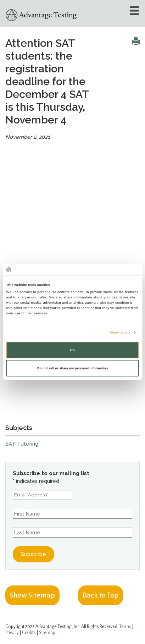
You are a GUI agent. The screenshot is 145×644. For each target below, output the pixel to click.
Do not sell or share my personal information (72, 368)
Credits (29, 633)
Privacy (12, 633)
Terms (125, 627)
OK (72, 350)
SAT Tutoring (22, 444)
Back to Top (101, 595)
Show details (120, 332)
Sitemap (47, 633)
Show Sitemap (32, 595)
